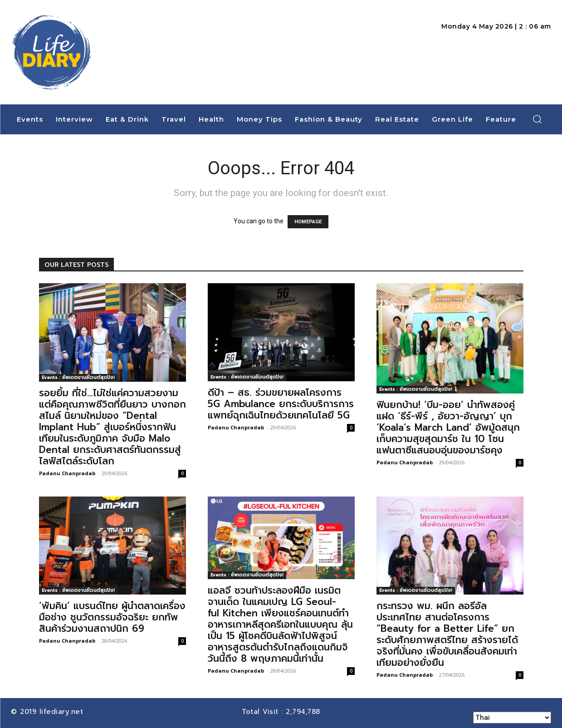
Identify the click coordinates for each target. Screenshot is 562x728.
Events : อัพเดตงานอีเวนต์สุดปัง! (78, 377)
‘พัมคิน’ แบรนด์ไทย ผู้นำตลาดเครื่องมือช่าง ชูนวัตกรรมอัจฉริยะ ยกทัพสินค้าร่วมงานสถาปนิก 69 (112, 617)
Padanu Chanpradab (67, 473)
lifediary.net (63, 712)
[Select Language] (512, 718)
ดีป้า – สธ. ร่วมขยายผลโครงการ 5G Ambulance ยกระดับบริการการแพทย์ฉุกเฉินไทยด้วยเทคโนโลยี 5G (281, 404)
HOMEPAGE (308, 222)
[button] (537, 119)
